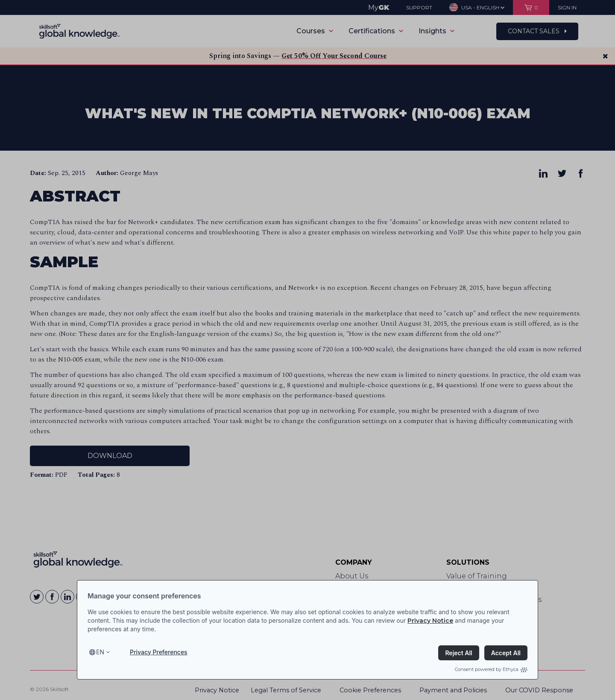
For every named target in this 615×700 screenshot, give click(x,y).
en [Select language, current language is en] (100, 652)
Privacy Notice (430, 621)
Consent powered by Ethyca (491, 669)
